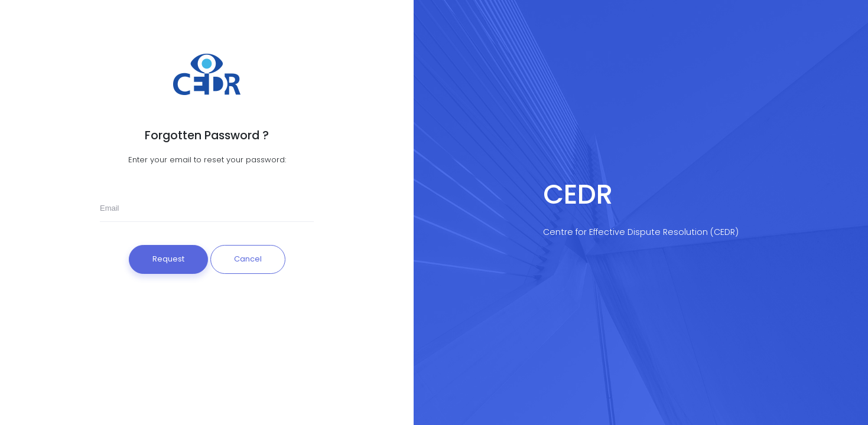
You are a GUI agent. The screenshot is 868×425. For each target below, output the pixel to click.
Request (168, 259)
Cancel (248, 259)
